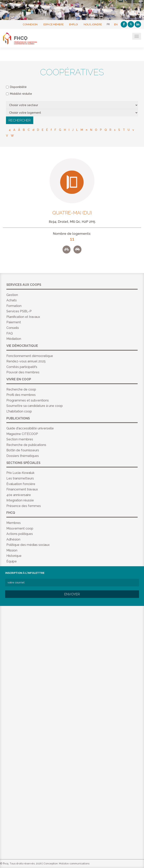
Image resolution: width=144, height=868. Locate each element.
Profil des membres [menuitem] (21, 395)
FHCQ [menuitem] (11, 513)
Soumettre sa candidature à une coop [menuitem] (35, 406)
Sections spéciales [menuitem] (23, 463)
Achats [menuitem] (12, 300)
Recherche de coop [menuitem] (21, 389)
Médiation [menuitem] (14, 339)
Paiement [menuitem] (14, 322)
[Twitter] (131, 24)
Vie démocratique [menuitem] (22, 346)
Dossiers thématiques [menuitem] (23, 456)
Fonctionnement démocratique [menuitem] (30, 356)
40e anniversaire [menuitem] (19, 495)
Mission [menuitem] (12, 550)
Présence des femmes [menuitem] (24, 506)
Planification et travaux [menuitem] (23, 317)
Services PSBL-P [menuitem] (19, 311)
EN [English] (116, 24)
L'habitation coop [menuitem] (19, 411)
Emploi (73, 24)
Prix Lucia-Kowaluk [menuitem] (20, 473)
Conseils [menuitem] (13, 328)
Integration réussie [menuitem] (20, 500)
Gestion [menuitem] (12, 295)
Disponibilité (16, 87)
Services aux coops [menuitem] (24, 285)
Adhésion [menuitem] (13, 539)
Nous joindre (93, 24)
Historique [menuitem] (14, 556)
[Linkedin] (138, 24)
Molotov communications (74, 864)
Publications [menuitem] (18, 418)
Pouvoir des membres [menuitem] (23, 372)
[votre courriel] (72, 583)
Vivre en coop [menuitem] (19, 379)
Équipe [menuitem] (12, 561)
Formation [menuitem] (14, 306)
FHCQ (22, 38)
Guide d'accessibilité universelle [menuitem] (30, 428)
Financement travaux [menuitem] (22, 489)
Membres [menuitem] (14, 523)
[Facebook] (124, 24)
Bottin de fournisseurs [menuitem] (23, 450)
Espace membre (53, 24)
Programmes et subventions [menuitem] (28, 400)
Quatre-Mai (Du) (72, 213)
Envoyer (72, 594)
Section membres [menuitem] (20, 439)
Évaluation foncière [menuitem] (21, 484)
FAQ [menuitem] (10, 333)
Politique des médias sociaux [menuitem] (28, 545)
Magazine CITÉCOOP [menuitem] (22, 434)
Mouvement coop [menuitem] (20, 528)
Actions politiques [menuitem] (20, 534)
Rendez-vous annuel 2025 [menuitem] (26, 361)
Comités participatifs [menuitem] (22, 367)
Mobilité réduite (19, 94)
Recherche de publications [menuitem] (26, 445)
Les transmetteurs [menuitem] (20, 478)
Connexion (30, 24)
